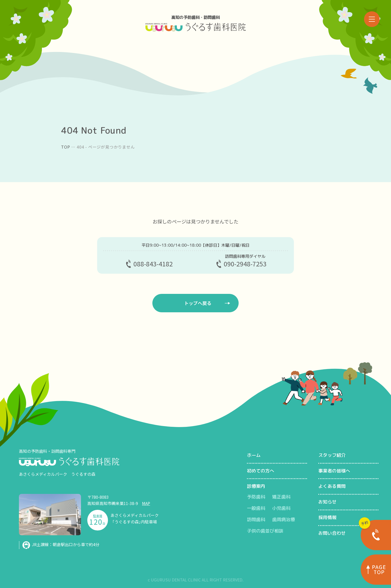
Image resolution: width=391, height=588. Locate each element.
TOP (65, 147)
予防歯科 (256, 497)
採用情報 (327, 517)
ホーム (254, 455)
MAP (146, 503)
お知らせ (327, 502)
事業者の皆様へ (334, 471)
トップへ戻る (198, 303)
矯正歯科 (281, 497)
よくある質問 (332, 486)
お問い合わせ (332, 533)
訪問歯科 (256, 520)
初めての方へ (261, 471)
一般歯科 (256, 508)
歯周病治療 (284, 520)
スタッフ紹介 (332, 455)
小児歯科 (281, 508)
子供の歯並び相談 (265, 531)
